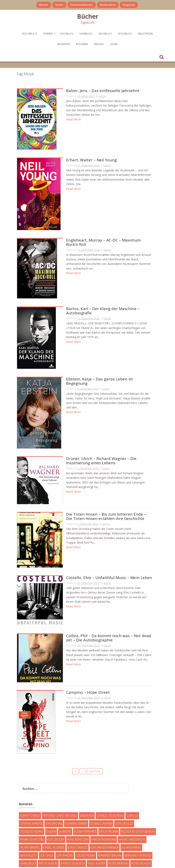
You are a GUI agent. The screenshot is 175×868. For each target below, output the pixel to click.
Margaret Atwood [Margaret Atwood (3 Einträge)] (138, 823)
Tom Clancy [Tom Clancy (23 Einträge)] (125, 839)
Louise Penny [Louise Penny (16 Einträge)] (86, 823)
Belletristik (145, 34)
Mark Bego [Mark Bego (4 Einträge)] (28, 831)
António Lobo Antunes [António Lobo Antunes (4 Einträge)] (60, 783)
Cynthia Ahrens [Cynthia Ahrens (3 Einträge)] (31, 791)
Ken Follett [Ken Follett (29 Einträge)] (29, 823)
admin (103, 96)
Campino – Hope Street (88, 669)
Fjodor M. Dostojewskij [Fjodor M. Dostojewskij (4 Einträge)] (138, 799)
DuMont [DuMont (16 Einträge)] (65, 799)
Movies (44, 5)
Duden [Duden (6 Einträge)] (51, 799)
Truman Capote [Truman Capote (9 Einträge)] (31, 847)
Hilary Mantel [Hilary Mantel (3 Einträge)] (30, 815)
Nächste (95, 739)
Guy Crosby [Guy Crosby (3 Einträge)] (56, 807)
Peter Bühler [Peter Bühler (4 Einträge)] (141, 831)
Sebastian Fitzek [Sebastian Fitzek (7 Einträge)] (60, 839)
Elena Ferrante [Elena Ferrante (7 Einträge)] (85, 799)
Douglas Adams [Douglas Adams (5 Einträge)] (32, 799)
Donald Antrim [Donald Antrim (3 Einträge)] (101, 791)
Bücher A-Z (30, 34)
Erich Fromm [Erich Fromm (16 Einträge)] (109, 799)
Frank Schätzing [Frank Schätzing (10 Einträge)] (32, 807)
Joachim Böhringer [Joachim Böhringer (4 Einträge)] (105, 815)
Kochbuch (125, 34)
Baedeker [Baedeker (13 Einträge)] (87, 783)
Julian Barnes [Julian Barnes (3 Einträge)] (131, 815)
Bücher (88, 16)
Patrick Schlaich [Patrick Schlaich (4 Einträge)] (73, 831)
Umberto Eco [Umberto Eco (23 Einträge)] (55, 847)
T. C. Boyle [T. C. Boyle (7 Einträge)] (106, 839)
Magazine (129, 5)
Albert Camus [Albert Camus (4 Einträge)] (30, 783)
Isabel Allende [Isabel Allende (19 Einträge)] (54, 815)
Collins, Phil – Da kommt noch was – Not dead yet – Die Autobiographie (109, 614)
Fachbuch (67, 34)
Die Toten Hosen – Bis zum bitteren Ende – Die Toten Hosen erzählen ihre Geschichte (106, 493)
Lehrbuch (86, 34)
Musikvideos (108, 5)
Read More (73, 119)
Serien (59, 5)
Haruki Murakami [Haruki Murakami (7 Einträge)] (104, 807)
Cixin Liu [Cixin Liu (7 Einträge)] (132, 783)
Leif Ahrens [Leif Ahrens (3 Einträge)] (65, 823)
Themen (48, 34)
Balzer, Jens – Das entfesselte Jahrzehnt (103, 91)
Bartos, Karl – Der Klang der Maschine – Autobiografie (103, 297)
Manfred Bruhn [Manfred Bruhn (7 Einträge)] (110, 823)
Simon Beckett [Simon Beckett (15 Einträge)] (86, 839)
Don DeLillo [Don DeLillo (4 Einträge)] (124, 791)
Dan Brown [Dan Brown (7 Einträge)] (54, 791)
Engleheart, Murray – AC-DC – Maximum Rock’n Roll (103, 234)
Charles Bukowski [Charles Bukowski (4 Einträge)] (110, 783)
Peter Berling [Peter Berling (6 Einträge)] (118, 831)
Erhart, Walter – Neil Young (91, 154)
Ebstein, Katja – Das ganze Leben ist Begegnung (100, 359)
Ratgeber (82, 44)
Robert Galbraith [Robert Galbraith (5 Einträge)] (33, 839)
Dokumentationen (82, 5)
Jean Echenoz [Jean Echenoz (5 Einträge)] (78, 815)
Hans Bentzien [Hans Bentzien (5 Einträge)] (78, 807)
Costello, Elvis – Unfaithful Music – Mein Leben (109, 554)
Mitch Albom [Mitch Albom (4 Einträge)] (48, 831)
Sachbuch (105, 34)
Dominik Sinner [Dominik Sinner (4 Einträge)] (76, 791)
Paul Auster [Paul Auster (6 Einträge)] (97, 831)
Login (114, 44)
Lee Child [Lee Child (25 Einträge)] (47, 823)
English (99, 44)
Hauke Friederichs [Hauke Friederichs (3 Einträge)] (132, 807)
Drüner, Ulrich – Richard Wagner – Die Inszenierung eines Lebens (101, 437)
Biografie (64, 44)
